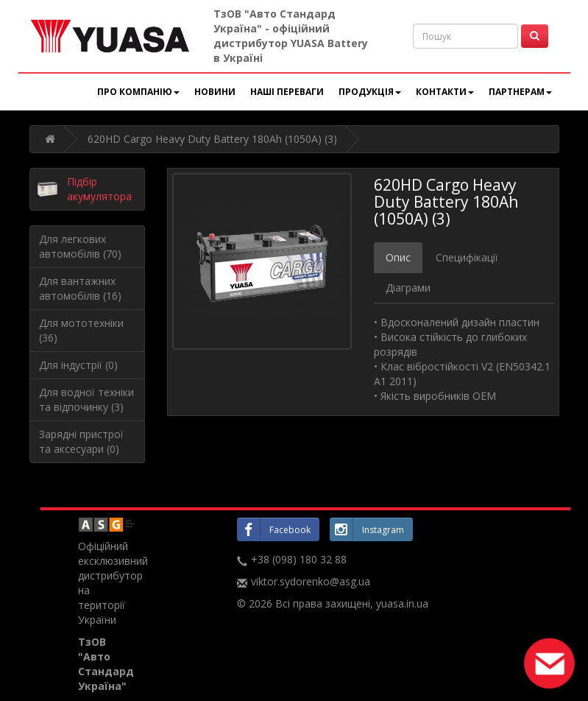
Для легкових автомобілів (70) (80, 246)
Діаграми (408, 288)
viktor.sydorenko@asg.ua (311, 581)
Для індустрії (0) (78, 365)
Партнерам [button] (520, 92)
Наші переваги (287, 92)
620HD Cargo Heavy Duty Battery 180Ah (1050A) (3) (212, 139)
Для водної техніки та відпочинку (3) (86, 399)
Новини (215, 92)
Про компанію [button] (138, 92)
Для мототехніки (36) (81, 330)
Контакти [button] (445, 92)
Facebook (274, 529)
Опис (398, 257)
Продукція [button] (370, 92)
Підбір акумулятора (99, 189)
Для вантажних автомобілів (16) (80, 288)
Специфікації (467, 257)
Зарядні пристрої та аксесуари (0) (81, 441)
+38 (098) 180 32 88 (299, 559)
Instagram (367, 529)
